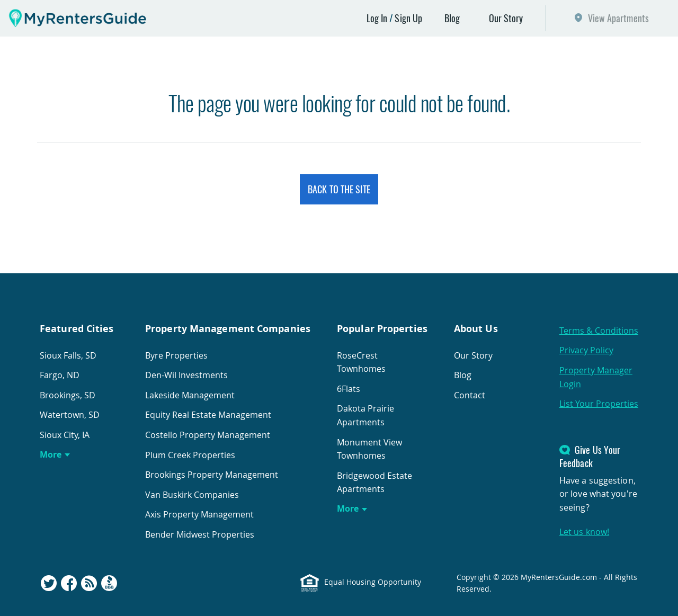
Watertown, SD (70, 415)
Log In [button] (377, 18)
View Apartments (619, 18)
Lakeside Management (190, 395)
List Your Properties (599, 404)
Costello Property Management (208, 435)
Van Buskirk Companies (192, 495)
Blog (452, 18)
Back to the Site (339, 189)
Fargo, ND (60, 375)
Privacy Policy (586, 350)
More (51, 454)
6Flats (349, 389)
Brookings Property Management (212, 475)
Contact (470, 395)
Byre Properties (176, 355)
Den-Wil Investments (186, 375)
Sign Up (408, 18)
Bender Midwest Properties (200, 534)
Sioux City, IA (65, 435)
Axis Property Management (199, 514)
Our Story (506, 18)
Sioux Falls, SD (68, 355)
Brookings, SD (68, 395)
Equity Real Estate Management (208, 415)
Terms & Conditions (599, 331)
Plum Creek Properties (190, 455)
